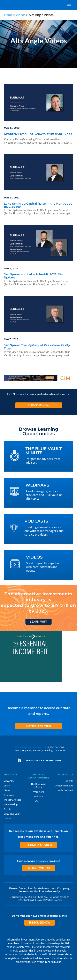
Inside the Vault (65, 790)
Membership (11, 804)
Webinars (38, 792)
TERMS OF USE (54, 761)
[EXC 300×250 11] (31, 682)
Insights (69, 781)
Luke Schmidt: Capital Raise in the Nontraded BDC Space (38, 205)
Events (7, 809)
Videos (21, 15)
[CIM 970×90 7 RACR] (39, 381)
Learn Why (38, 622)
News (7, 790)
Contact (8, 818)
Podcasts (38, 796)
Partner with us (38, 868)
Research (9, 795)
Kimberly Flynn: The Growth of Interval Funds (38, 134)
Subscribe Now (39, 405)
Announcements (64, 786)
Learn (7, 786)
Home (8, 15)
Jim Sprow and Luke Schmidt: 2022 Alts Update (33, 276)
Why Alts (9, 781)
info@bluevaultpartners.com (31, 747)
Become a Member (38, 726)
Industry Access (12, 800)
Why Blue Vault (12, 814)
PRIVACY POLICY (35, 761)
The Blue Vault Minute (38, 785)
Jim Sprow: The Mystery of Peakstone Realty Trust (37, 347)
